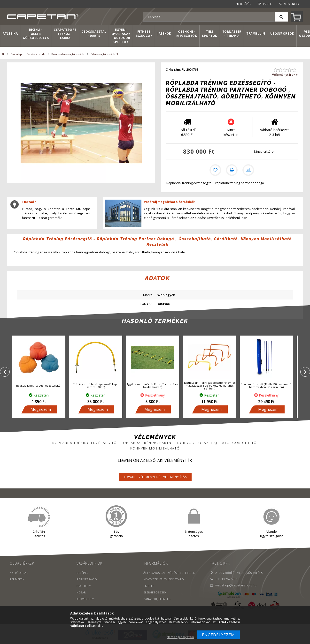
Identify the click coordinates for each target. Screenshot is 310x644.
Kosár (81, 593)
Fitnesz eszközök (144, 34)
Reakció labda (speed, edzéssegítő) (39, 386)
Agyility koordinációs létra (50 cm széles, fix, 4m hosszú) (153, 386)
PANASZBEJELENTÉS (157, 600)
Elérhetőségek (155, 593)
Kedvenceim (85, 600)
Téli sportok (210, 34)
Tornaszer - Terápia (232, 34)
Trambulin (256, 34)
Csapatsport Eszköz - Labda (65, 34)
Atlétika (10, 34)
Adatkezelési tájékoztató (164, 580)
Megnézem (41, 410)
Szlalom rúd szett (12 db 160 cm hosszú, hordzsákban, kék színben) (266, 386)
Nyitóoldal (19, 573)
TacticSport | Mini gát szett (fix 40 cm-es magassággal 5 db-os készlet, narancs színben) (209, 386)
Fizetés (149, 587)
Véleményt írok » (285, 75)
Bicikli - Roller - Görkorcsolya (36, 34)
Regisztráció (87, 580)
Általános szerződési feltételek (169, 573)
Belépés (246, 4)
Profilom (84, 587)
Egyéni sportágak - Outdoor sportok (121, 36)
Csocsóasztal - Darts (94, 34)
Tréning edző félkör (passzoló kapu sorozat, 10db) (96, 386)
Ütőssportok (282, 34)
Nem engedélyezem (180, 637)
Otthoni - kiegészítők (187, 34)
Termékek (17, 580)
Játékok (164, 34)
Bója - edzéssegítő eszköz (68, 54)
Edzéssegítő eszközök (105, 54)
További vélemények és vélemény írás (155, 478)
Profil (268, 4)
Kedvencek (291, 4)
